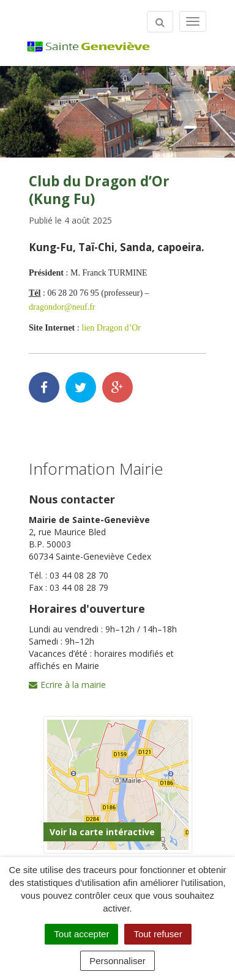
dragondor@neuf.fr (62, 307)
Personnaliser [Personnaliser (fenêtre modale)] (117, 961)
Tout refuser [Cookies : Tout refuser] (158, 934)
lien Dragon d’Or (111, 327)
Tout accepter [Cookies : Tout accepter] (81, 934)
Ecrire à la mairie (67, 685)
